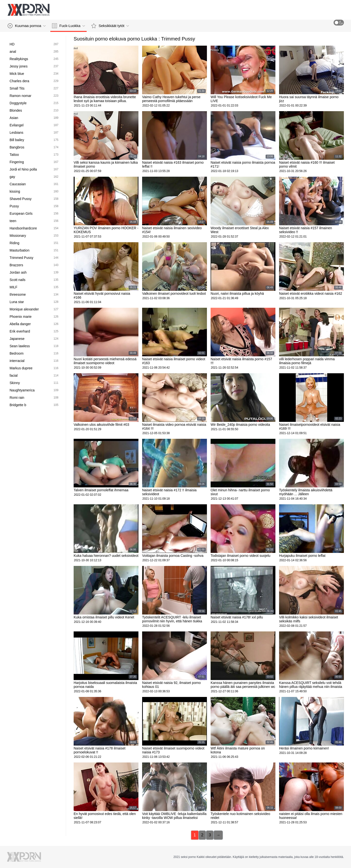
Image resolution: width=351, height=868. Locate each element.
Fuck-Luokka (68, 26)
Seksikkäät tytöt (110, 26)
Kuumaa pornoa (27, 26)
